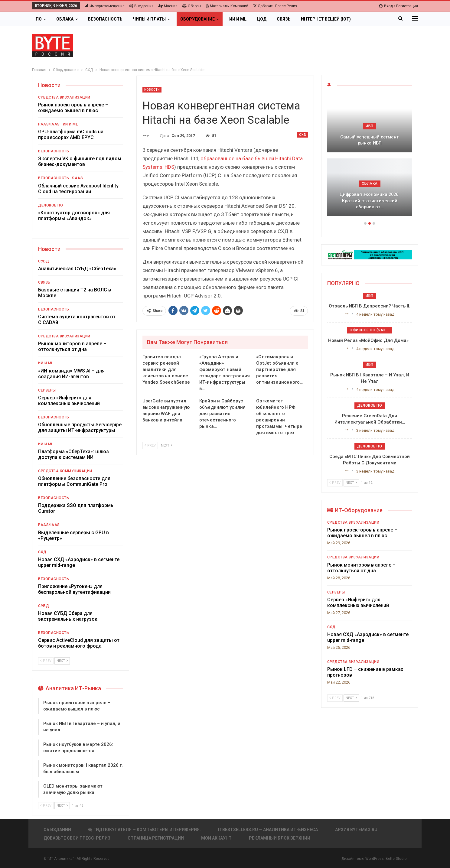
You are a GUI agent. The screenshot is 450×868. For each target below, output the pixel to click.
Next (166, 445)
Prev (150, 445)
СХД (303, 135)
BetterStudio (396, 859)
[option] (370, 158)
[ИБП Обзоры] (370, 254)
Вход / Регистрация (398, 6)
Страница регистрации (156, 838)
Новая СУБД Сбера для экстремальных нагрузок (68, 616)
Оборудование (197, 19)
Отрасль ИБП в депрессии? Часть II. (370, 306)
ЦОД (262, 19)
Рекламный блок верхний (280, 838)
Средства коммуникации (65, 471)
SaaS (77, 178)
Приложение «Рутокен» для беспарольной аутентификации (74, 589)
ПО (39, 19)
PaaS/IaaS (49, 124)
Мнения (168, 6)
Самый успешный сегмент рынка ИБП (370, 140)
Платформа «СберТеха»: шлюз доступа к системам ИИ (73, 454)
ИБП (370, 126)
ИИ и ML (238, 19)
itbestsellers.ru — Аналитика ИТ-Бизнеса (268, 830)
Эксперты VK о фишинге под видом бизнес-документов (80, 161)
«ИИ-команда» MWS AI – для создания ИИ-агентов (71, 374)
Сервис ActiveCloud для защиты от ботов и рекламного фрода (79, 643)
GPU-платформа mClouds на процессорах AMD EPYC (71, 135)
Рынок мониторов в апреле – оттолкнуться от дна (72, 346)
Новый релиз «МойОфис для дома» (370, 340)
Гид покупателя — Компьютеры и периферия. (145, 830)
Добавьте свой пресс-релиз (77, 838)
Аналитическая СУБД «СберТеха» (77, 269)
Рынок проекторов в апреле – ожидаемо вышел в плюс (73, 108)
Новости (152, 90)
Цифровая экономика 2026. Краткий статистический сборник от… (370, 201)
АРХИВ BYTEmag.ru (356, 830)
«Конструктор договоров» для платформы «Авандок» (74, 216)
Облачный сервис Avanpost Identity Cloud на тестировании (78, 189)
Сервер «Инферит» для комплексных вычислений (69, 401)
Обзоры (192, 6)
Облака (65, 19)
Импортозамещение (105, 6)
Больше (370, 19)
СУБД (44, 261)
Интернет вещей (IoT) (326, 19)
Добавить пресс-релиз (275, 6)
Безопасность (105, 19)
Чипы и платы (149, 19)
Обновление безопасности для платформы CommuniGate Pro (74, 481)
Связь (284, 19)
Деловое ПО (51, 205)
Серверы (47, 390)
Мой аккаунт (216, 838)
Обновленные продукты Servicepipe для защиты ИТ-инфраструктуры (80, 427)
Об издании (57, 830)
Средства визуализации (64, 97)
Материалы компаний (227, 6)
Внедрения (141, 6)
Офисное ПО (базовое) (371, 330)
